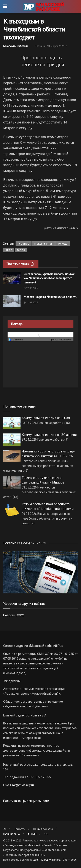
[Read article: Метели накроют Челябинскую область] (12, 301)
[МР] (40, 572)
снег (9, 250)
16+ (47, 834)
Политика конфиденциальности (26, 801)
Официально (12, 834)
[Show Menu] (5, 6)
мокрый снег (43, 244)
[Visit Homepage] (44, 6)
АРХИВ (32, 834)
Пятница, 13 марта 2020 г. (51, 46)
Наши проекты (43, 829)
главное (24, 244)
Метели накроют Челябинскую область (50, 297)
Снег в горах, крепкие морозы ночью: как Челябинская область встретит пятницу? (49, 278)
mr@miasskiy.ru (23, 785)
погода (63, 244)
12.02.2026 (31, 288)
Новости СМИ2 (14, 615)
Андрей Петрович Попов (45, 860)
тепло (21, 250)
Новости (19, 829)
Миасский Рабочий (15, 46)
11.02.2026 (31, 303)
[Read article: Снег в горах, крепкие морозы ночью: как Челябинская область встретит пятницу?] (12, 278)
